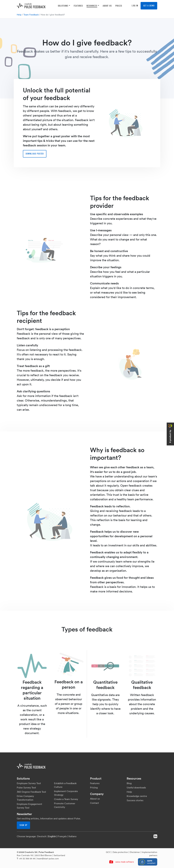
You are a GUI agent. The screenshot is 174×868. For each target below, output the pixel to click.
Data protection (120, 852)
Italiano (72, 836)
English (52, 836)
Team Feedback (31, 15)
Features (95, 783)
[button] (64, 6)
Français (62, 836)
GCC (108, 852)
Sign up (23, 825)
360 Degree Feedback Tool (31, 792)
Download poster (35, 154)
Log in (135, 6)
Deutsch (42, 836)
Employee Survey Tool (29, 783)
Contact (94, 803)
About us (95, 799)
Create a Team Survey (66, 799)
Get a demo (149, 6)
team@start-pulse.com (48, 859)
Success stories (135, 800)
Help (19, 15)
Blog (129, 783)
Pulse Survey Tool (26, 787)
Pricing (94, 787)
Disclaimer (135, 852)
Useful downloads (136, 787)
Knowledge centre (137, 796)
